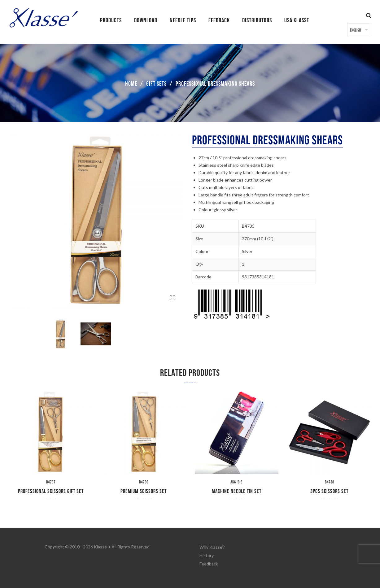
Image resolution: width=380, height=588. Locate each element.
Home (131, 84)
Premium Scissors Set (144, 491)
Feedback (209, 562)
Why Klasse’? (212, 547)
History (207, 554)
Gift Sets (156, 84)
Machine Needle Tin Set (237, 491)
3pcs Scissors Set (329, 491)
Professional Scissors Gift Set (51, 491)
